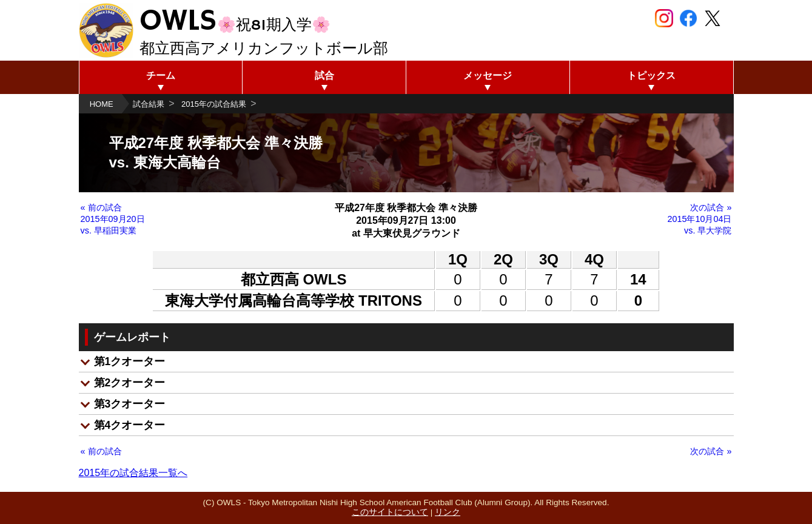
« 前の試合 (101, 451)
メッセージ (488, 76)
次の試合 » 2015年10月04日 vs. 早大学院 (699, 219)
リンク (448, 512)
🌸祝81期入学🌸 (274, 25)
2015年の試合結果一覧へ (133, 473)
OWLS (178, 21)
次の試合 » (711, 451)
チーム (161, 76)
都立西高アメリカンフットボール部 (264, 48)
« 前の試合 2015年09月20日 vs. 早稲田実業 (113, 219)
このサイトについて (390, 512)
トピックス (651, 76)
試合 (324, 76)
